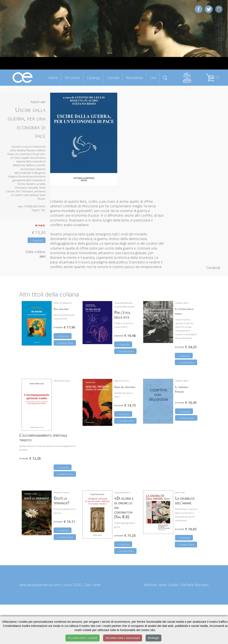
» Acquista (37, 240)
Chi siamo (72, 78)
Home (53, 78)
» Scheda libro (65, 343)
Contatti (113, 78)
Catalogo (94, 78)
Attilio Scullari (168, 585)
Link (153, 78)
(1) (212, 77)
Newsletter (135, 78)
